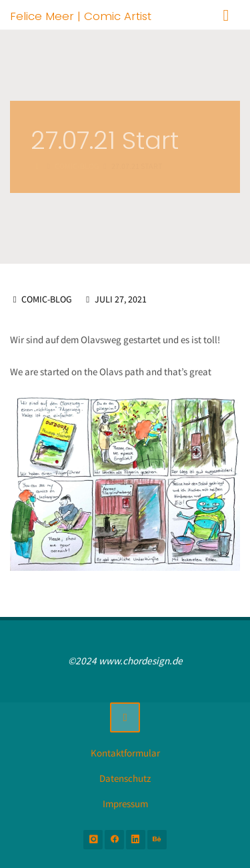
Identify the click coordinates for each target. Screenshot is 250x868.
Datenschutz (125, 778)
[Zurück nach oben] (125, 718)
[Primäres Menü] (226, 15)
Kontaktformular (125, 753)
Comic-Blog (47, 299)
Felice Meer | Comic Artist (81, 15)
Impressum (125, 804)
